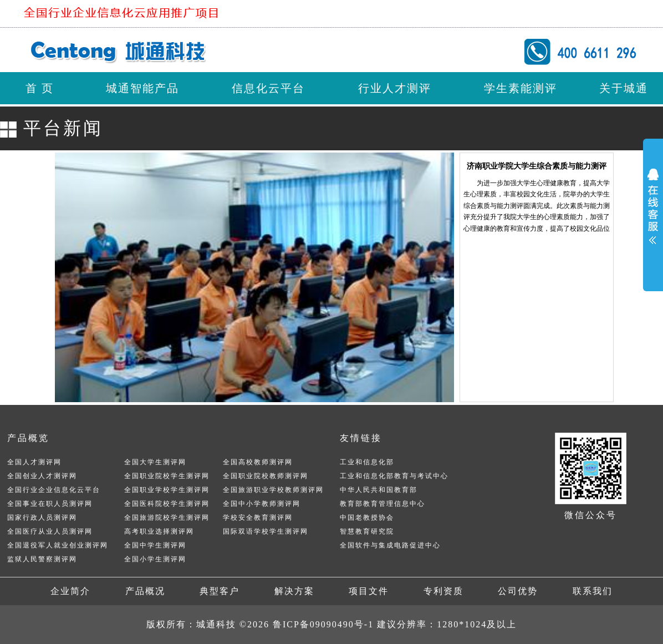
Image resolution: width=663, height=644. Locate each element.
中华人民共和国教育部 (379, 490)
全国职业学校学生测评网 (167, 490)
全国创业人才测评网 (42, 476)
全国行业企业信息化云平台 (54, 490)
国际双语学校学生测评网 (266, 531)
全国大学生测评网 (155, 462)
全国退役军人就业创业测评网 (58, 545)
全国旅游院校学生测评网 (167, 518)
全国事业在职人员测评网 (50, 504)
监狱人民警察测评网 (42, 559)
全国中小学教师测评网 (262, 504)
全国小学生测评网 (155, 559)
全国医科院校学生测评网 (167, 504)
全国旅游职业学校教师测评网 (273, 490)
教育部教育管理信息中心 (382, 504)
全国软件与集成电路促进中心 (390, 545)
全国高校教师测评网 (258, 462)
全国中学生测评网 (155, 545)
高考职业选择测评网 (159, 531)
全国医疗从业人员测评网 (50, 531)
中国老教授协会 (367, 518)
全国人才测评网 (34, 462)
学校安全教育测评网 (258, 518)
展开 (653, 205)
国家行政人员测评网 (42, 518)
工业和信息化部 (367, 462)
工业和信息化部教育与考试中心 (394, 476)
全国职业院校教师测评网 (266, 476)
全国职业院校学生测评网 (167, 476)
